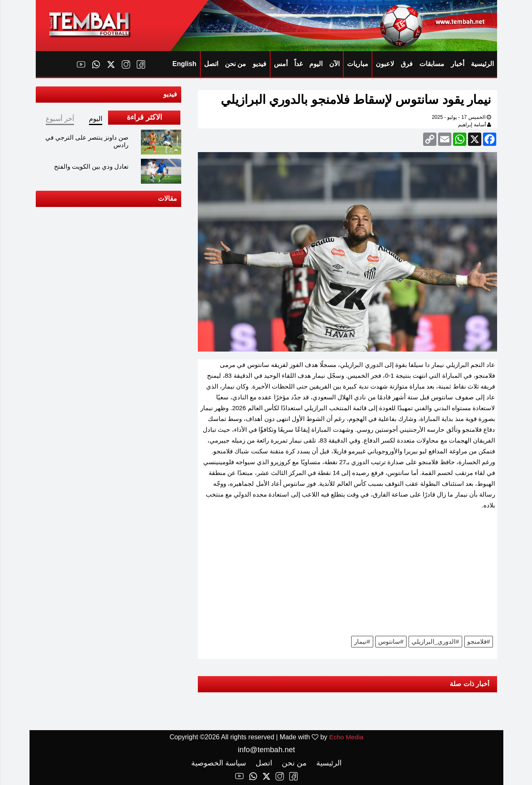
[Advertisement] (347, 576)
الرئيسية (482, 64)
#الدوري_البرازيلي (435, 641)
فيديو (259, 64)
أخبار (457, 64)
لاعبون (384, 64)
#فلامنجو (478, 641)
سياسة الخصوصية (218, 763)
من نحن (235, 64)
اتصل (211, 64)
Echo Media (346, 737)
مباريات (357, 64)
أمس (280, 64)
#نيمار (362, 641)
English (184, 64)
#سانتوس (390, 641)
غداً (298, 64)
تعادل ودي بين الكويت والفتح (91, 166)
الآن (334, 64)
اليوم (315, 64)
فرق (406, 64)
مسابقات (431, 64)
